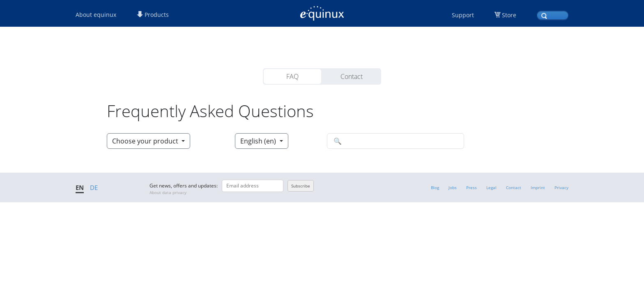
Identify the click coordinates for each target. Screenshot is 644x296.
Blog (435, 187)
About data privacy (168, 192)
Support (463, 15)
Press (471, 187)
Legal (491, 187)
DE (94, 187)
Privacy (561, 187)
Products (153, 15)
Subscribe (301, 186)
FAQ (292, 76)
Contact (352, 76)
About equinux (96, 15)
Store (509, 15)
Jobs (453, 187)
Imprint (538, 187)
